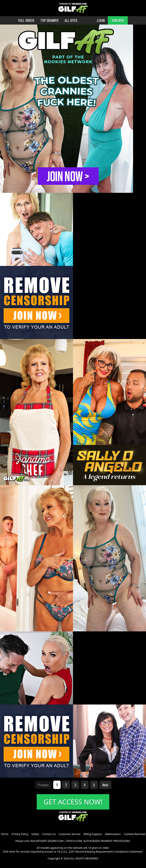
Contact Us (49, 834)
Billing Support (93, 834)
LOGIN (101, 20)
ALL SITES (71, 20)
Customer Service (70, 834)
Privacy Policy (20, 834)
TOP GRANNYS (50, 20)
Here (12, 852)
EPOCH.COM (74, 841)
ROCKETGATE (39, 841)
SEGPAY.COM (56, 841)
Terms (5, 834)
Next (105, 785)
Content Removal (134, 834)
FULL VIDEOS (26, 20)
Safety (35, 834)
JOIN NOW (118, 20)
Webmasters (113, 834)
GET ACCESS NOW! (73, 802)
